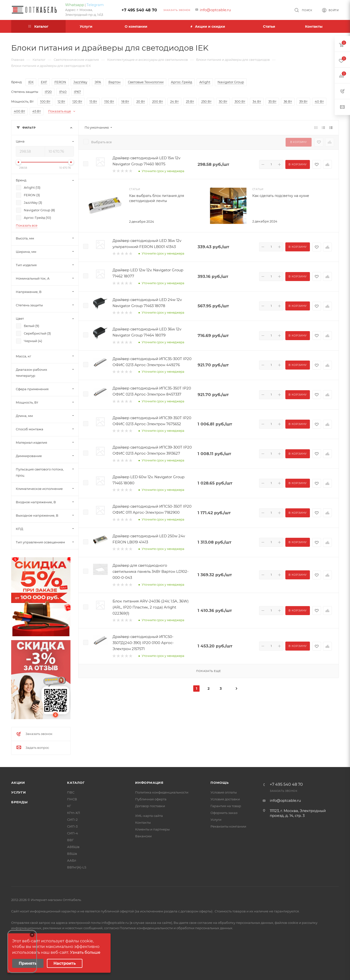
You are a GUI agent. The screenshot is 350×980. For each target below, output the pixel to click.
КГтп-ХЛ (74, 813)
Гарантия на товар (226, 806)
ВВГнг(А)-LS (77, 867)
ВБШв (72, 854)
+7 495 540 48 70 (139, 10)
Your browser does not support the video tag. (22, 951)
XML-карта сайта (149, 816)
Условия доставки (225, 799)
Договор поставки (150, 806)
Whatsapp (75, 5)
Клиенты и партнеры (152, 829)
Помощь (220, 783)
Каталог (76, 783)
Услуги (19, 792)
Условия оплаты (224, 792)
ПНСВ (72, 799)
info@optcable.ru (215, 10)
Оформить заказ (224, 813)
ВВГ (70, 840)
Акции (18, 783)
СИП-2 (72, 820)
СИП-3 (72, 826)
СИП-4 (73, 833)
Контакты (143, 822)
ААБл (72, 860)
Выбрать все (101, 142)
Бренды (19, 802)
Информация (149, 783)
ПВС (71, 792)
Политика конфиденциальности (162, 792)
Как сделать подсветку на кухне (281, 196)
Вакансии (143, 836)
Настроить (65, 963)
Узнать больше (85, 952)
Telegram (95, 5)
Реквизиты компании (228, 826)
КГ (69, 806)
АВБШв (73, 847)
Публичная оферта (151, 799)
